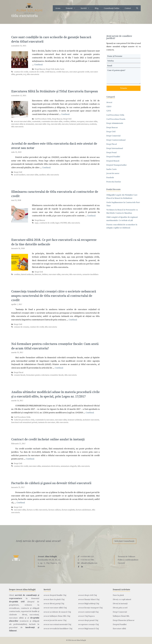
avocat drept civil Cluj (87, 595)
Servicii (86, 8)
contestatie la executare (45, 420)
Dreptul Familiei (113, 157)
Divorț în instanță (120, 604)
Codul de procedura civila (24, 420)
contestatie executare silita (52, 122)
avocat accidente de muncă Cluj (57, 612)
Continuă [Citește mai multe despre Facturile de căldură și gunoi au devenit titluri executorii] (21, 503)
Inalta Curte (60, 69)
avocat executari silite (22, 122)
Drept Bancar (40, 69)
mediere (43, 175)
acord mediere (20, 175)
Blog (97, 8)
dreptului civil (17, 602)
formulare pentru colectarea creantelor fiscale (45, 375)
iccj (25, 74)
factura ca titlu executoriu (37, 510)
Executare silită (119, 629)
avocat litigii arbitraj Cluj (89, 604)
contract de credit (21, 72)
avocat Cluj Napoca (86, 616)
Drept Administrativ (115, 123)
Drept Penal (111, 153)
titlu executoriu (33, 74)
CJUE (109, 111)
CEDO (109, 107)
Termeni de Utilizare (126, 557)
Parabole (110, 178)
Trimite (124, 88)
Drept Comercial (113, 136)
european (81, 122)
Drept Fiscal (19, 373)
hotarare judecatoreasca (79, 124)
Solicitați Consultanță (124, 541)
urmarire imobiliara (90, 274)
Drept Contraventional (116, 140)
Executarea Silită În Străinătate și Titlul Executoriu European (55, 91)
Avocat (109, 102)
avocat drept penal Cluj (88, 620)
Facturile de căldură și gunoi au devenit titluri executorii (51, 483)
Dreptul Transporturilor (116, 165)
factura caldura (55, 510)
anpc (37, 223)
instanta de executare (47, 422)
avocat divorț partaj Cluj (54, 604)
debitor (73, 122)
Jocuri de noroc (113, 173)
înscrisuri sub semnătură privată (24, 422)
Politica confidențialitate (128, 560)
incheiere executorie (91, 420)
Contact (128, 8)
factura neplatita (68, 510)
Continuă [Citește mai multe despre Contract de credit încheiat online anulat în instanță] (30, 459)
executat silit (56, 124)
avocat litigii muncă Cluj (88, 629)
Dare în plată (118, 595)
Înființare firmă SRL (121, 616)
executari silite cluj (42, 124)
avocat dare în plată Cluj (54, 599)
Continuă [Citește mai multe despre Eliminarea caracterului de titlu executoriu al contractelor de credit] (91, 216)
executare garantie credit (79, 72)
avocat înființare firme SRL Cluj (57, 616)
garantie (19, 74)
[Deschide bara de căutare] (137, 8)
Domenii (72, 8)
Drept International (115, 148)
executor (65, 124)
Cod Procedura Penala (116, 119)
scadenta (93, 124)
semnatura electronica (51, 466)
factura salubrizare (83, 510)
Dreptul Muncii (113, 161)
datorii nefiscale (27, 274)
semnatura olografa (69, 466)
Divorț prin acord (120, 608)
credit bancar (50, 72)
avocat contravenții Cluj (88, 612)
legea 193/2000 (61, 223)
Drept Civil (50, 69)
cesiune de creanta (21, 327)
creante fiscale (20, 375)
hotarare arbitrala (75, 420)
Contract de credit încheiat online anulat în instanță (48, 439)
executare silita (91, 122)
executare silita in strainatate (23, 124)
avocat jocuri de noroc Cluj (55, 620)
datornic (38, 274)
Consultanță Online (112, 8)
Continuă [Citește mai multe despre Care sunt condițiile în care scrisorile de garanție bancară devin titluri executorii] (38, 65)
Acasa (58, 8)
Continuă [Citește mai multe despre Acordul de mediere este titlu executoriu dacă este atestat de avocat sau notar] (46, 168)
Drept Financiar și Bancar (124, 620)
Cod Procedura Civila (43, 119)
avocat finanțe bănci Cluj (89, 599)
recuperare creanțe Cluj (88, 624)
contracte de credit (36, 72)
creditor (66, 122)
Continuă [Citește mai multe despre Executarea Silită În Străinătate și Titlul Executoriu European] (65, 114)
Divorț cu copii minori (122, 599)
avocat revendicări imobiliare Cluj (58, 629)
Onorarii (121, 563)
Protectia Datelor (114, 182)
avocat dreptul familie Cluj (55, 595)
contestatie (36, 122)
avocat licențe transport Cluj (90, 608)
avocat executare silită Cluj (55, 608)
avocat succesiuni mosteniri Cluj (57, 624)
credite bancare (62, 72)
